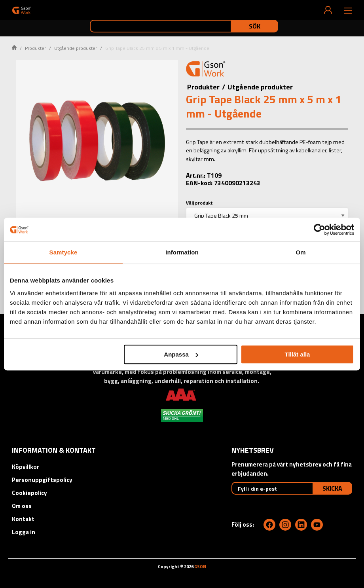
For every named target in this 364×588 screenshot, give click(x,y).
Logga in (24, 532)
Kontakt (23, 519)
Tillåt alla (297, 354)
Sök (255, 26)
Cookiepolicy (29, 493)
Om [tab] (300, 252)
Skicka (332, 488)
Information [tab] (182, 252)
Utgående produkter (76, 48)
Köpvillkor (26, 467)
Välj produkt (199, 203)
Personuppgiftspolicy (42, 480)
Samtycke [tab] (64, 252)
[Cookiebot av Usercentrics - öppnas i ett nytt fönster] (319, 230)
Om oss (22, 506)
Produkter (35, 48)
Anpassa (181, 354)
